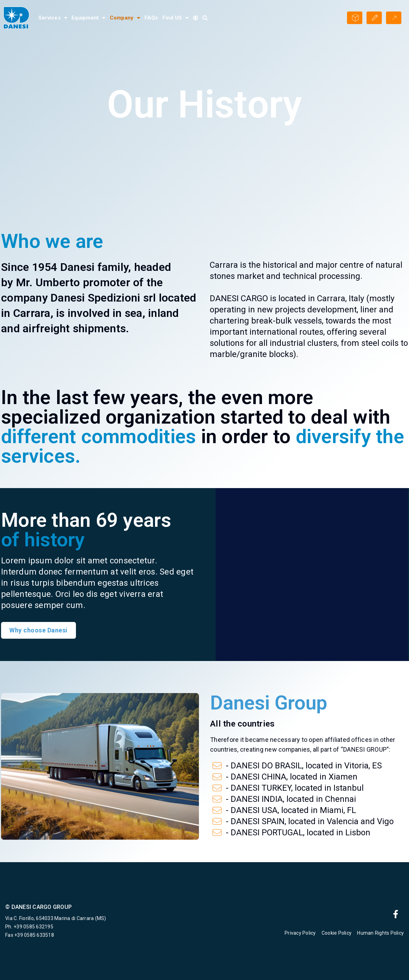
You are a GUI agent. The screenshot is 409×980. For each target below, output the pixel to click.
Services (53, 18)
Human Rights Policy (380, 933)
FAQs (151, 18)
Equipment (88, 18)
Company (125, 18)
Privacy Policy (300, 933)
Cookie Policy (337, 933)
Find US (176, 18)
